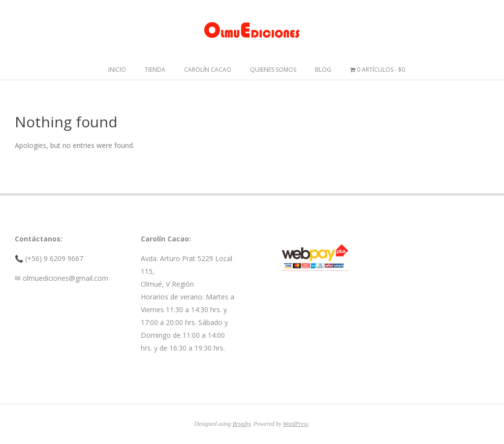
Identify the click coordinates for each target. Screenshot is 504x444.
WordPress (296, 424)
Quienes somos (273, 70)
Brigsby (241, 424)
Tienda (155, 70)
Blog (323, 70)
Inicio (117, 70)
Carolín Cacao (208, 70)
